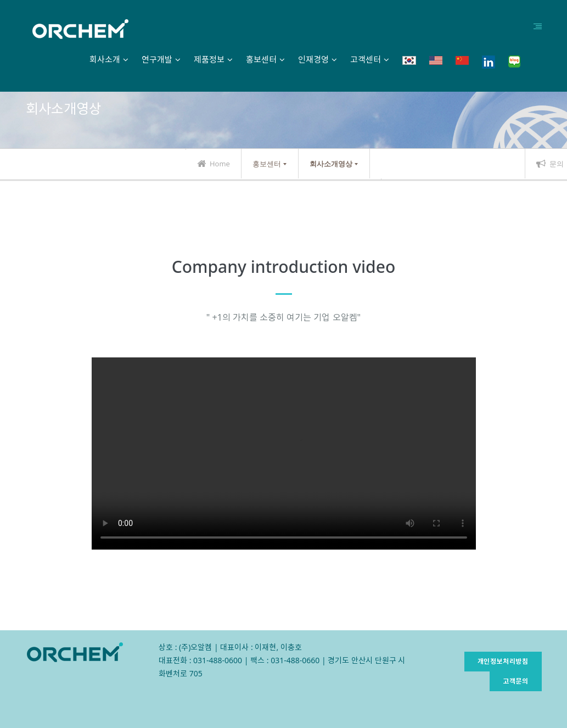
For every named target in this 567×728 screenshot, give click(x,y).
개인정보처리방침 (503, 661)
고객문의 (515, 681)
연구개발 (157, 59)
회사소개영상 (331, 164)
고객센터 (366, 59)
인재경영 (313, 59)
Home (214, 164)
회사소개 (105, 59)
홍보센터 (261, 59)
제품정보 (209, 59)
